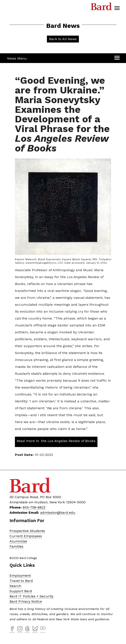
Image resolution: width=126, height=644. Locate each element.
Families (16, 546)
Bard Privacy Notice (26, 601)
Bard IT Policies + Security (31, 596)
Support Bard (21, 591)
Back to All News (63, 39)
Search (15, 586)
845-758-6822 (34, 507)
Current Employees (26, 536)
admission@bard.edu (58, 513)
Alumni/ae (18, 541)
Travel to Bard (21, 581)
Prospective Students (27, 531)
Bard (101, 8)
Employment (20, 576)
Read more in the (56, 441)
